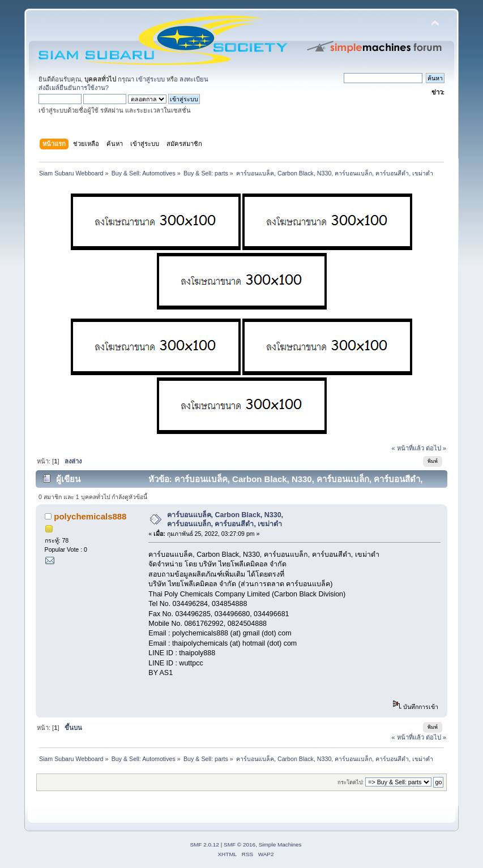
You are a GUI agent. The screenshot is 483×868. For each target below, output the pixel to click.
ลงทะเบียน (194, 79)
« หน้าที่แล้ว (407, 448)
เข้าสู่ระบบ (150, 79)
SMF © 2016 (240, 845)
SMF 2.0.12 (204, 845)
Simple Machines (280, 845)
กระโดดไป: (351, 782)
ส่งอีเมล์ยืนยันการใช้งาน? (74, 88)
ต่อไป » (436, 448)
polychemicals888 (90, 516)
